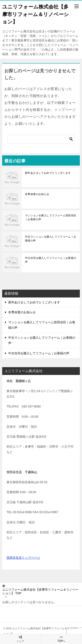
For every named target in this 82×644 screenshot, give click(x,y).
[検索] (41, 139)
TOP (40, 591)
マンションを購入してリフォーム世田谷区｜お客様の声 (51, 217)
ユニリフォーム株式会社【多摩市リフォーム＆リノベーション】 (36, 14)
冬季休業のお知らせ (37, 194)
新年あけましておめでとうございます (48, 173)
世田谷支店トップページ (23, 558)
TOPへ (62, 639)
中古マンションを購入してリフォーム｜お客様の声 (51, 239)
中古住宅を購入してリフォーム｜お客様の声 (51, 260)
